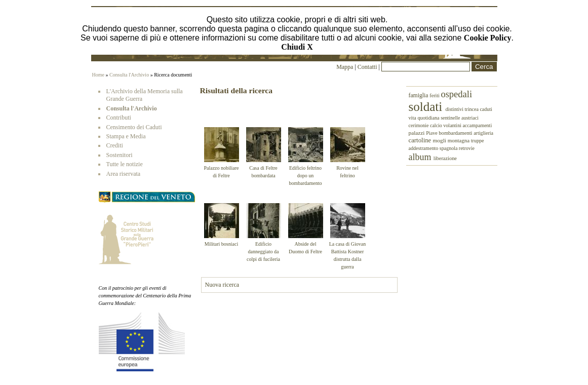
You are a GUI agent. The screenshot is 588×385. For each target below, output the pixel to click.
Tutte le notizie (125, 164)
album (421, 157)
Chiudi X (297, 47)
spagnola (449, 148)
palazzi (418, 133)
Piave (432, 133)
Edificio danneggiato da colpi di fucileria (263, 252)
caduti (486, 109)
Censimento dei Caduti (134, 127)
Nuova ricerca (222, 285)
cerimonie (419, 125)
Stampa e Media (126, 136)
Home (98, 75)
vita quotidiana (425, 118)
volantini (453, 125)
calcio (437, 125)
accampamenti (477, 125)
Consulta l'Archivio (129, 75)
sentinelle (451, 118)
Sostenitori (120, 155)
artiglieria (483, 133)
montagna (459, 140)
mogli (440, 140)
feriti (435, 95)
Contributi (119, 118)
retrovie (467, 148)
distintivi (455, 109)
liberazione (445, 158)
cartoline (421, 140)
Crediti (115, 145)
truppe (478, 141)
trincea (472, 109)
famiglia (419, 95)
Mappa (345, 67)
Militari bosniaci (221, 244)
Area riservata (124, 174)
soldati (427, 107)
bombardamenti (456, 133)
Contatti (368, 67)
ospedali (456, 94)
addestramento (424, 148)
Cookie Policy (488, 38)
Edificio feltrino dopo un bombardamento (306, 176)
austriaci (470, 118)
